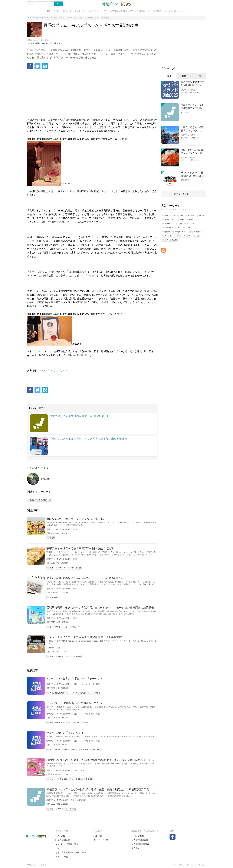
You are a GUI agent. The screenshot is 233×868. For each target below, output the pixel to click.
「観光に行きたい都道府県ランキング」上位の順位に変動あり (193, 129)
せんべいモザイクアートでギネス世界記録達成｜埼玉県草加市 (84, 637)
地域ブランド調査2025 (190, 93)
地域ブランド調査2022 (190, 138)
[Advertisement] (93, 94)
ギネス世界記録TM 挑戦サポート (71, 852)
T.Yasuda (50, 648)
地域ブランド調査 (188, 90)
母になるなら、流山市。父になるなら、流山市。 (76, 519)
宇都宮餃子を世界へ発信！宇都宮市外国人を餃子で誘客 (80, 548)
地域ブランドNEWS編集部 (57, 800)
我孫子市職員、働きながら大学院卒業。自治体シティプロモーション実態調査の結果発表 (100, 608)
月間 (198, 76)
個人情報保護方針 (140, 840)
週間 (184, 76)
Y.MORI (45, 479)
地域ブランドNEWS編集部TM (58, 529)
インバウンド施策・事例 (90, 684)
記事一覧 (98, 836)
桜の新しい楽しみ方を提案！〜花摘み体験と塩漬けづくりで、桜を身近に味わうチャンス (100, 760)
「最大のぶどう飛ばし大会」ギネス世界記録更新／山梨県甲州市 (88, 439)
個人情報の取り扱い (141, 844)
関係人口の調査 (63, 840)
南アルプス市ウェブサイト (53, 371)
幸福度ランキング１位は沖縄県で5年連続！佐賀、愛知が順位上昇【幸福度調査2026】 (99, 789)
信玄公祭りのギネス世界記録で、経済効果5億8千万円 (82, 416)
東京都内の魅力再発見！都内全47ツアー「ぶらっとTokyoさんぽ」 (86, 578)
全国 (75, 684)
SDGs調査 (82, 800)
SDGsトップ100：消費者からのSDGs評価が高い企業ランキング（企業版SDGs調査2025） (193, 174)
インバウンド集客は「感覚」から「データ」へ (75, 679)
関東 (75, 529)
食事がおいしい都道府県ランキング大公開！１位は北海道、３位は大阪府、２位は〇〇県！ (193, 152)
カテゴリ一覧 (62, 857)
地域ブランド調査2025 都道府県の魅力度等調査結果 (192, 84)
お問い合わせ (138, 836)
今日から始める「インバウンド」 (67, 733)
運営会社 (136, 848)
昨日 (169, 76)
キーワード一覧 (101, 840)
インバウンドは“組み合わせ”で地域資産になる (74, 703)
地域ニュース (79, 770)
